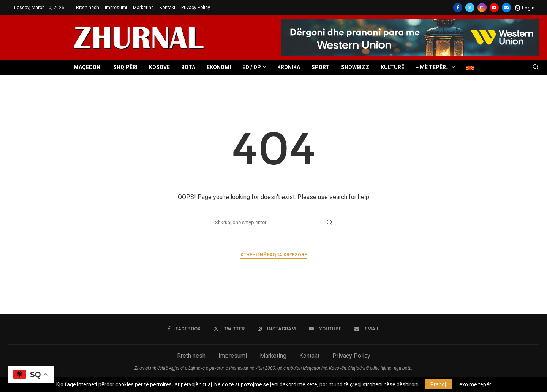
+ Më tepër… (433, 67)
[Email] (506, 8)
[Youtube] (494, 8)
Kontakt (168, 8)
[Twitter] (470, 8)
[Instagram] (482, 8)
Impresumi (116, 8)
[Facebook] (458, 8)
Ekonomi (219, 67)
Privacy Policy (196, 8)
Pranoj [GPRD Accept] (438, 384)
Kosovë (159, 67)
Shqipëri (125, 67)
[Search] (536, 67)
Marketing (143, 8)
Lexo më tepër (474, 384)
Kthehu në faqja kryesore (274, 255)
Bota (188, 67)
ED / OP (252, 67)
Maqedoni (88, 67)
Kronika (289, 67)
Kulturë (392, 67)
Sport (321, 67)
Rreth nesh (88, 8)
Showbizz (355, 67)
